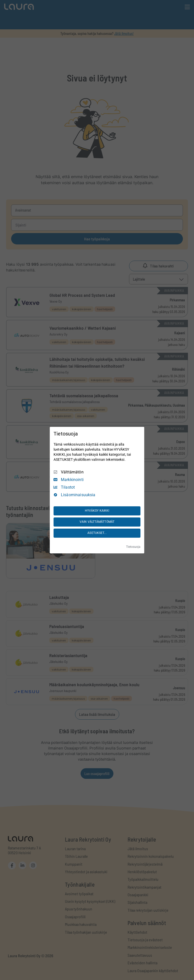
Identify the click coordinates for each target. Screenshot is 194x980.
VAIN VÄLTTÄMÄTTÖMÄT (97, 522)
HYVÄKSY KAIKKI (97, 511)
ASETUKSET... (97, 533)
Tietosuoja (133, 547)
